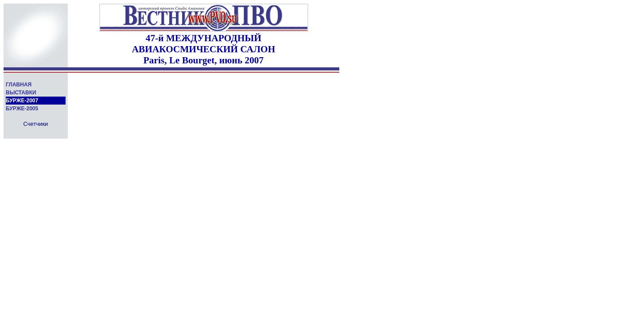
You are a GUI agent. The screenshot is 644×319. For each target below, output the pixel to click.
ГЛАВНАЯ (19, 85)
